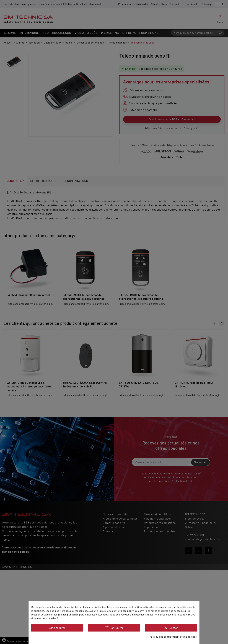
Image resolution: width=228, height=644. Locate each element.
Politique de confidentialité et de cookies (173, 637)
